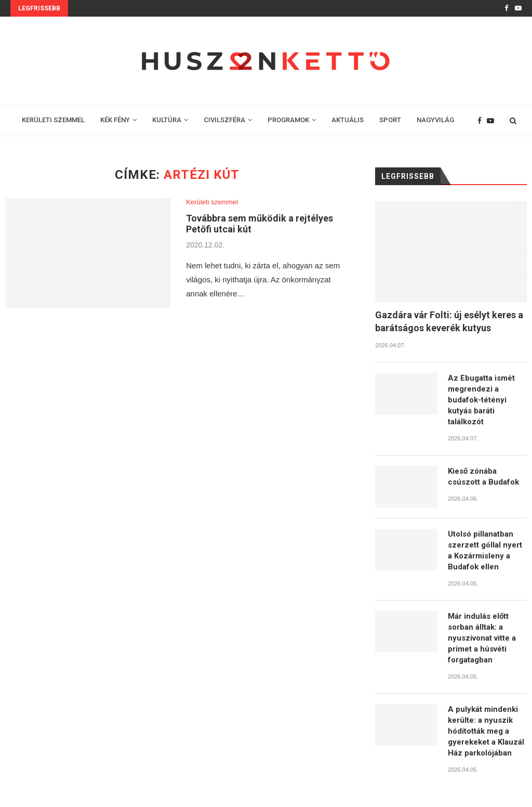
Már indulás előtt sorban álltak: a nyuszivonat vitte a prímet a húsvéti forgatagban (482, 638)
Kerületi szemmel (212, 202)
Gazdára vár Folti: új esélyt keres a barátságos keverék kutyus (449, 321)
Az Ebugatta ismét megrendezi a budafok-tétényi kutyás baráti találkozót (481, 400)
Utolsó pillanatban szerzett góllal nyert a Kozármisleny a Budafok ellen (485, 550)
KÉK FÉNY (115, 120)
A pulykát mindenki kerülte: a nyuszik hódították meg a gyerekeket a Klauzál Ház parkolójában (486, 731)
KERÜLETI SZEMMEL (53, 120)
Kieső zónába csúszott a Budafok (483, 477)
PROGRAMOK (288, 120)
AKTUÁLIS (348, 120)
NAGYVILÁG (435, 120)
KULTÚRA (167, 120)
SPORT (390, 120)
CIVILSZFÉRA (224, 120)
